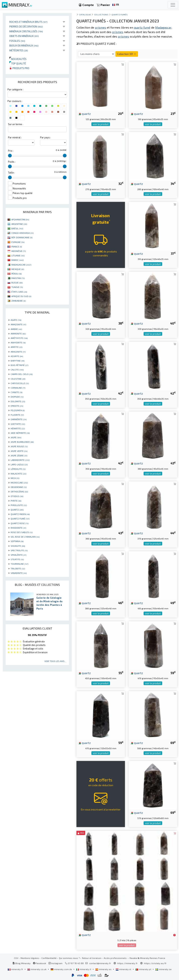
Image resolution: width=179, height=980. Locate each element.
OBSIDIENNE (19, 487)
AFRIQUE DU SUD (21, 296)
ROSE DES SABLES (22, 532)
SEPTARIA (17, 541)
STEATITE (17, 559)
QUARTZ (17, 510)
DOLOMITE (18, 401)
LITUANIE (18, 255)
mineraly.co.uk (37, 969)
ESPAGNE (18, 242)
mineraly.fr (16, 969)
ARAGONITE (18, 352)
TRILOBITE (18, 568)
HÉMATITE (18, 428)
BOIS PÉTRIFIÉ (19, 365)
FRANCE (17, 246)
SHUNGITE (18, 546)
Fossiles (17, 41)
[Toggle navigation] (173, 5)
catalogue (85, 14)
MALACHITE (18, 474)
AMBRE (16, 329)
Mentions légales (30, 958)
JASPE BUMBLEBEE (22, 442)
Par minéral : (15, 137)
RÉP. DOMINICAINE (22, 237)
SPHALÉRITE (18, 555)
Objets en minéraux (24, 36)
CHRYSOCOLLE (20, 383)
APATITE (17, 347)
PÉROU (17, 274)
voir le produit (101, 124)
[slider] (10, 156)
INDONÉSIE (19, 251)
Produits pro (19, 68)
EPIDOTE (17, 406)
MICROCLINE (19, 483)
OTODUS (17, 496)
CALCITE (17, 370)
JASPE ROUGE (19, 446)
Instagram (55, 963)
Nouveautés (18, 59)
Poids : (12, 162)
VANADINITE (19, 573)
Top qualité (18, 63)
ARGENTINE (19, 224)
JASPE (16, 437)
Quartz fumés (120, 14)
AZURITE (17, 356)
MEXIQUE (18, 269)
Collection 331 (127, 54)
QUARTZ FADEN (20, 514)
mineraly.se (163, 969)
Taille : (11, 173)
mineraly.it (84, 969)
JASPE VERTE (19, 451)
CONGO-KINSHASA (22, 233)
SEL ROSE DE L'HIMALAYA (25, 537)
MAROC (18, 260)
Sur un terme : (16, 124)
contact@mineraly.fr (100, 963)
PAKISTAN (18, 278)
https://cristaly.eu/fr (155, 963)
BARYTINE (18, 361)
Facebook (40, 963)
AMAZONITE (18, 324)
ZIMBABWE (19, 301)
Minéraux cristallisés (26, 31)
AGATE (16, 320)
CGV (16, 958)
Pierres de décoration (26, 26)
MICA (15, 478)
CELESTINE (18, 379)
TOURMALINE (19, 564)
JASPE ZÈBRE (19, 455)
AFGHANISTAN (20, 219)
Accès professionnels (115, 958)
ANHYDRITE (18, 342)
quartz (84, 114)
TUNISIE (17, 287)
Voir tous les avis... (55, 661)
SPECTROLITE (19, 550)
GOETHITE (18, 424)
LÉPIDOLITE (18, 469)
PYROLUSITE (19, 505)
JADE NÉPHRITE (20, 433)
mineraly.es (104, 969)
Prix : (11, 151)
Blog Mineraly (22, 963)
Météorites (19, 50)
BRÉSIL (17, 228)
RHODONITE (18, 528)
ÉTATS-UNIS (19, 292)
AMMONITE (18, 334)
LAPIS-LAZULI (19, 464)
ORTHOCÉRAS (19, 491)
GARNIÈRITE (19, 419)
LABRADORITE (20, 460)
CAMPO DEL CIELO (22, 374)
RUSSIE (17, 283)
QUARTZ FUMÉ (20, 519)
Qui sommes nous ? (69, 958)
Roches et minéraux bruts (28, 22)
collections (101, 14)
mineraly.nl (124, 969)
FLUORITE (17, 415)
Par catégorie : (15, 89)
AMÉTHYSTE (19, 338)
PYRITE (16, 501)
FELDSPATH (18, 410)
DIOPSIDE (17, 397)
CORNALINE (18, 388)
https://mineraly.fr (127, 963)
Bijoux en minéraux (24, 45)
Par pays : (45, 137)
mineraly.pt (144, 969)
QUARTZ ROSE (20, 523)
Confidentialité (49, 958)
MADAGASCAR (21, 265)
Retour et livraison (92, 958)
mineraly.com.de (62, 969)
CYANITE (17, 392)
